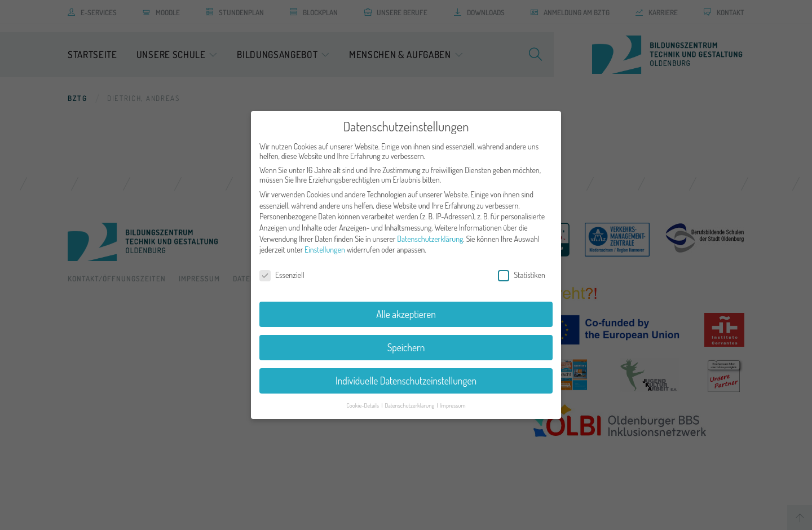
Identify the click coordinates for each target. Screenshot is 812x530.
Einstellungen (325, 243)
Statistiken (522, 269)
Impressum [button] (453, 398)
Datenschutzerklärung (430, 233)
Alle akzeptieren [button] (406, 308)
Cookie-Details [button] (363, 398)
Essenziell (282, 269)
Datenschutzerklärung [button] (410, 398)
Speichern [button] (406, 341)
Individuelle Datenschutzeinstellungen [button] (406, 374)
